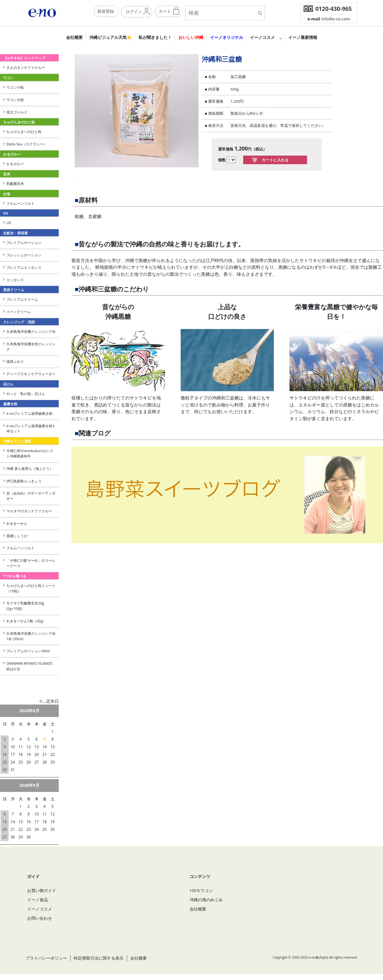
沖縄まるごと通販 (17, 441)
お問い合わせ (40, 918)
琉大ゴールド (17, 112)
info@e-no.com (329, 19)
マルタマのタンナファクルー (29, 511)
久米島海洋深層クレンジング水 (31, 331)
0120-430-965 (334, 9)
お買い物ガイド (42, 890)
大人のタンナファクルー (26, 67)
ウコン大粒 (15, 100)
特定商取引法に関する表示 (99, 958)
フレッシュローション (24, 255)
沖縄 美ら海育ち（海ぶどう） (30, 468)
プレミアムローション (24, 242)
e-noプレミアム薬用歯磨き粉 (29, 413)
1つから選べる (15, 576)
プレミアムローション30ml (28, 651)
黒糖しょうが (17, 536)
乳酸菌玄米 (15, 183)
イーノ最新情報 (303, 37)
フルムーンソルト (20, 203)
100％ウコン (201, 890)
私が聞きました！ (155, 37)
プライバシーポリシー (46, 958)
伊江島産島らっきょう (24, 481)
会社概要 (74, 37)
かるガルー (15, 164)
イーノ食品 (38, 900)
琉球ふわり (15, 361)
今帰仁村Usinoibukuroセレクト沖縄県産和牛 (30, 453)
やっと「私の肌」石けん (26, 394)
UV (9, 223)
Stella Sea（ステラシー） (28, 144)
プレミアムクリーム (22, 299)
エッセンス (15, 280)
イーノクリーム (19, 312)
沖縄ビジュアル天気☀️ (111, 37)
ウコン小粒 (15, 87)
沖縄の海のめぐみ (206, 900)
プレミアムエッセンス (24, 267)
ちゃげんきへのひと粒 (24, 132)
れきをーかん (17, 523)
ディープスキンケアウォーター (31, 374)
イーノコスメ (262, 37)
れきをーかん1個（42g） (26, 621)
